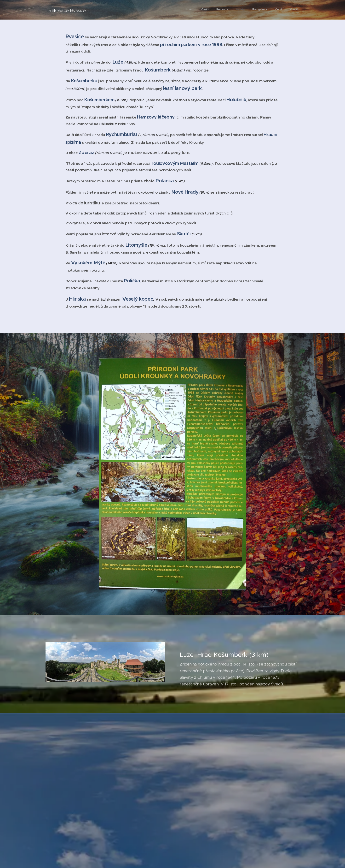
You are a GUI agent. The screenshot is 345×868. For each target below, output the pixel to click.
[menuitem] (255, 10)
